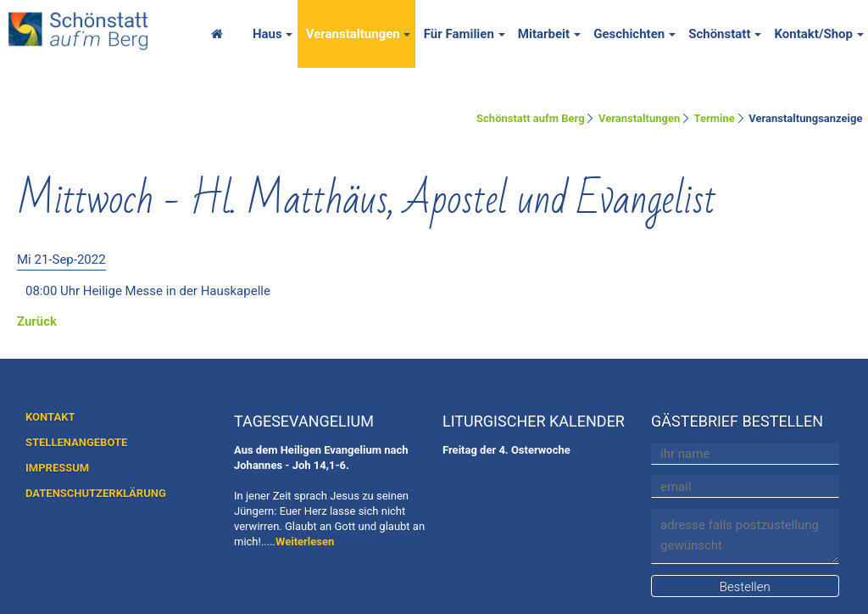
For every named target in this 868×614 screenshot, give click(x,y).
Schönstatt (719, 34)
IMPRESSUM (57, 468)
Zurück (37, 321)
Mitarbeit (544, 34)
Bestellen (745, 587)
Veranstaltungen (353, 34)
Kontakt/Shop (813, 34)
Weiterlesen (305, 541)
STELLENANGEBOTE (76, 442)
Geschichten (629, 34)
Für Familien (459, 34)
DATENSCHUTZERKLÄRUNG (96, 493)
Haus (267, 34)
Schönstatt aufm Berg (531, 118)
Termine (715, 118)
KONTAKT (50, 417)
